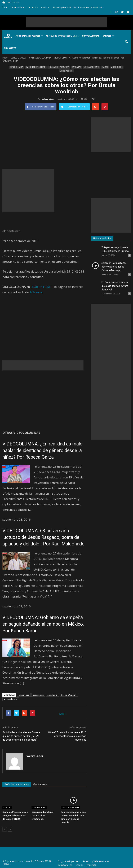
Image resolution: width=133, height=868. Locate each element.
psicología (52, 695)
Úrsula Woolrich (66, 71)
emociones (24, 695)
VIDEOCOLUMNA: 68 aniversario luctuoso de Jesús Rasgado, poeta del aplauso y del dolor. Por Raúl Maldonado (43, 537)
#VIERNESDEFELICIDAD (36, 67)
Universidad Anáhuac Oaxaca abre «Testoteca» (42, 815)
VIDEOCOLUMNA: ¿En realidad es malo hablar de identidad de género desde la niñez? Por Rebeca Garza (42, 450)
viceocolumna (11, 699)
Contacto (45, 7)
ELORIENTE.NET (42, 287)
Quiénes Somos (18, 7)
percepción (38, 695)
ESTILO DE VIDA (16, 67)
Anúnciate (33, 7)
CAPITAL (7, 808)
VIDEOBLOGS (117, 67)
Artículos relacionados (17, 784)
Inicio (5, 7)
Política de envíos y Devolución (89, 7)
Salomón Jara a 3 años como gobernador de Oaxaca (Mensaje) (114, 267)
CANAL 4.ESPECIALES (70, 808)
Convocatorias (91, 36)
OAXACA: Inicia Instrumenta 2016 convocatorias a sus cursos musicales (67, 736)
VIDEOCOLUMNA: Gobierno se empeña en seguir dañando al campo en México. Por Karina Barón (43, 624)
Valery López (48, 99)
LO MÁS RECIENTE (92, 67)
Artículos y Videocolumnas (63, 36)
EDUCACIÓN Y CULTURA (59, 67)
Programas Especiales (29, 36)
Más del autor (40, 784)
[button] (126, 42)
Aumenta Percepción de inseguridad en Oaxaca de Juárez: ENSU (15, 815)
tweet (62, 714)
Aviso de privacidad (62, 7)
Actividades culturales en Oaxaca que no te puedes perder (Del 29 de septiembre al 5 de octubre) (21, 736)
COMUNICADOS (39, 808)
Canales (108, 36)
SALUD (105, 67)
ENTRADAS (77, 67)
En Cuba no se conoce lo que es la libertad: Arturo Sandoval (115, 286)
